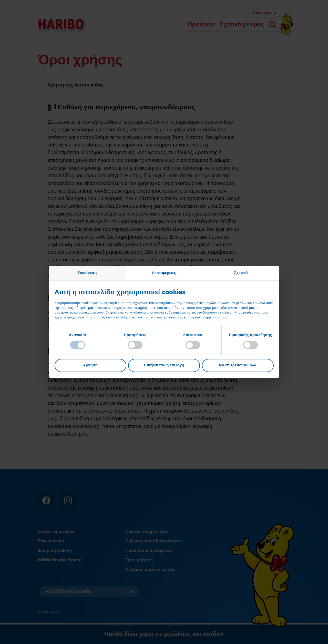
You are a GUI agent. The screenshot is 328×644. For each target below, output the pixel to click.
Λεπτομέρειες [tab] (164, 273)
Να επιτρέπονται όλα (238, 365)
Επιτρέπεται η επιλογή (164, 365)
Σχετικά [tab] (241, 273)
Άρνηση (90, 365)
